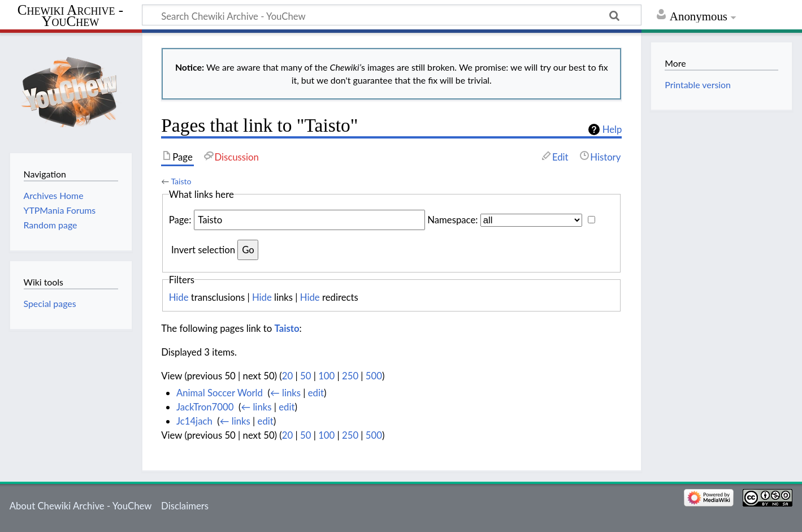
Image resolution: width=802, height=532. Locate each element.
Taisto (181, 181)
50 (305, 376)
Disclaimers (185, 506)
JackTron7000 (205, 407)
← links (285, 393)
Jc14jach (194, 421)
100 (326, 376)
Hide (179, 297)
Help (612, 129)
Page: (180, 220)
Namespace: (452, 220)
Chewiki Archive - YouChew (70, 16)
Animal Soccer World (220, 393)
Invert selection (203, 250)
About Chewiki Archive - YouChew (81, 506)
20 (287, 376)
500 (374, 376)
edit (316, 393)
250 (350, 376)
